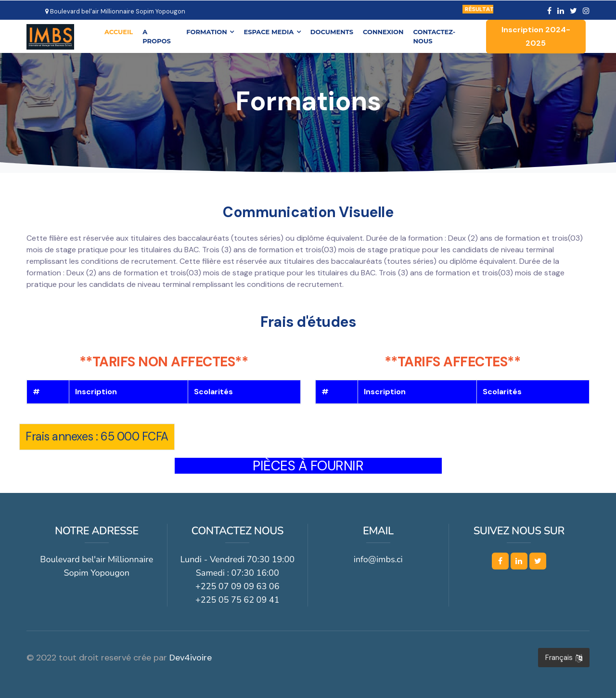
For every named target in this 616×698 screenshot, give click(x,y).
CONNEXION (384, 31)
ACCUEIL (119, 31)
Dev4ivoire (191, 658)
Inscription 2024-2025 (536, 36)
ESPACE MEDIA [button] (272, 31)
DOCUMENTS (332, 31)
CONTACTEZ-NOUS (435, 36)
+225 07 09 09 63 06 (237, 586)
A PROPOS (157, 36)
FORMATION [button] (211, 31)
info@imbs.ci (378, 559)
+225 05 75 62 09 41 (237, 600)
